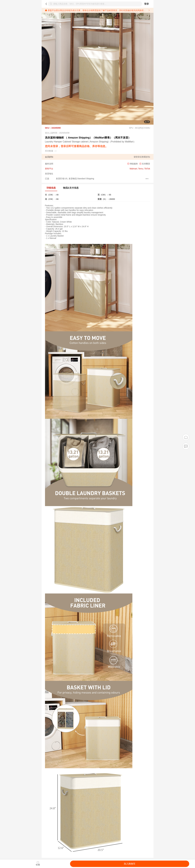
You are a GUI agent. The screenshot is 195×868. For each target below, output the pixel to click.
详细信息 (51, 188)
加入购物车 (130, 864)
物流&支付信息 (71, 188)
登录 (147, 4)
